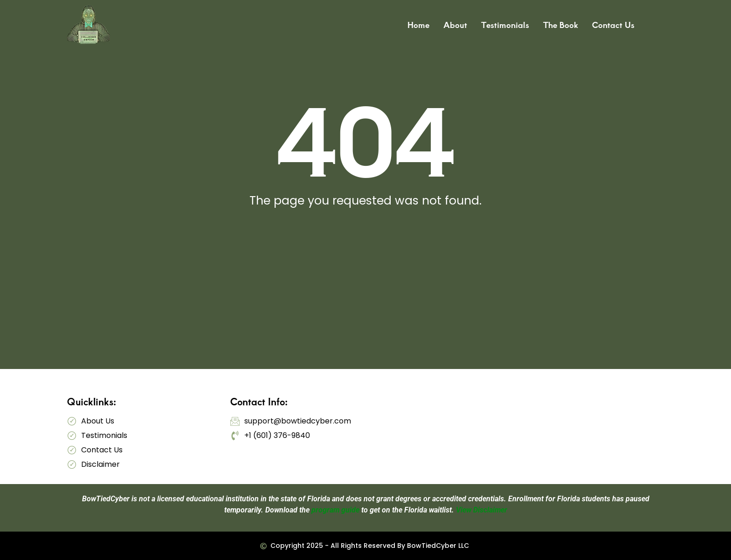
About (455, 24)
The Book (561, 24)
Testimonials (505, 24)
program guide (335, 510)
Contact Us (613, 24)
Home (418, 24)
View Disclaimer (482, 510)
